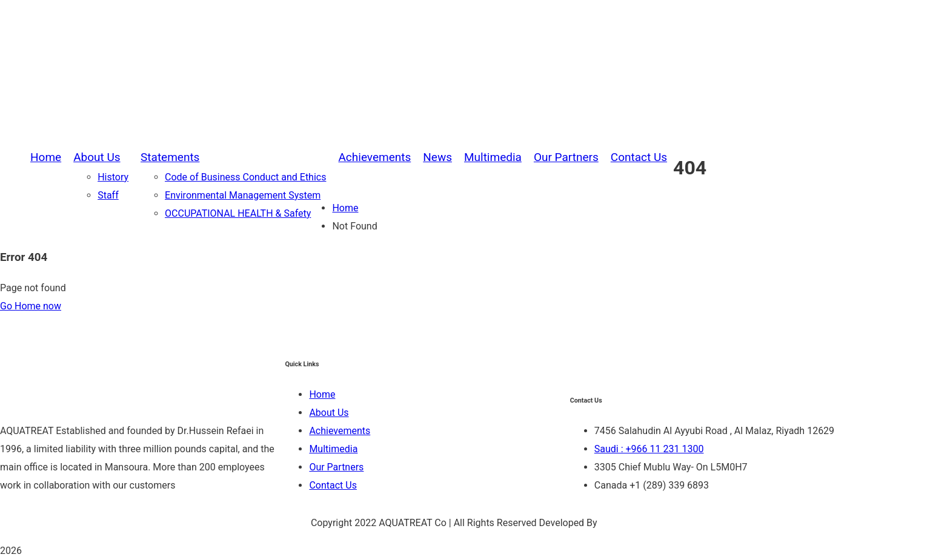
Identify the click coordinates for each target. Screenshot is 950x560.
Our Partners (336, 467)
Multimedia (333, 449)
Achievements (340, 431)
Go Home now (31, 306)
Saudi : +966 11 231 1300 (649, 449)
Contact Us (333, 485)
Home (345, 208)
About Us (329, 413)
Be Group (620, 523)
